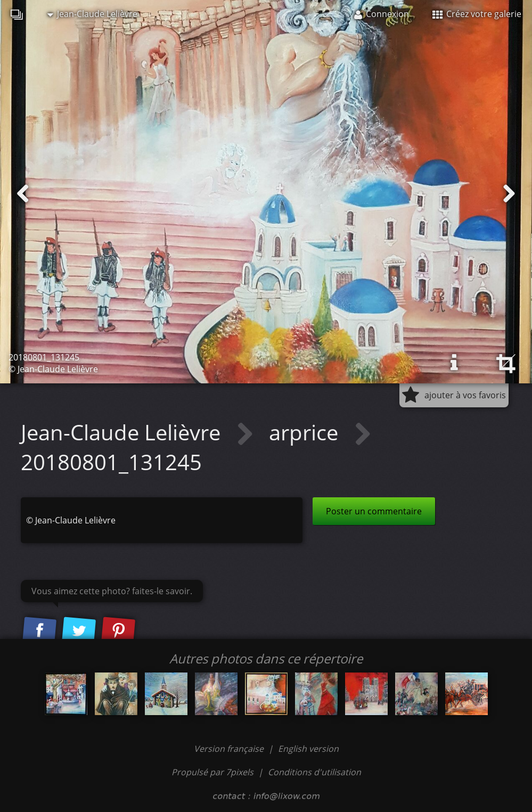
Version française (230, 749)
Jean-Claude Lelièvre (92, 14)
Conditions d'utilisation (314, 772)
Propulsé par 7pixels (212, 772)
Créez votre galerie (477, 14)
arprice (306, 432)
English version (308, 749)
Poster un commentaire (374, 511)
